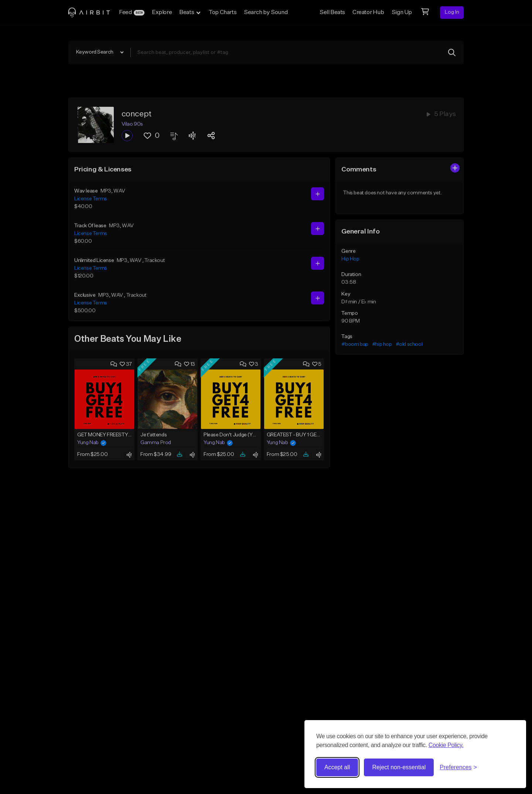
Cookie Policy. (446, 745)
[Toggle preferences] (458, 767)
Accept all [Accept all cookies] (337, 767)
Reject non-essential (399, 767)
